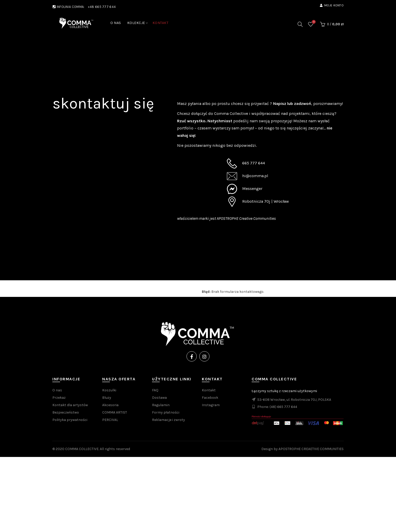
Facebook (210, 398)
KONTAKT (161, 23)
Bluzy (107, 398)
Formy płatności (166, 412)
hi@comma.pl (255, 176)
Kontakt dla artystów (70, 405)
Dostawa (159, 398)
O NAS (116, 23)
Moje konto (332, 5)
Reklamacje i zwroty (168, 420)
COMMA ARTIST (115, 412)
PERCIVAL (110, 420)
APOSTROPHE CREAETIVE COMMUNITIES (311, 449)
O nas (57, 390)
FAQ (155, 390)
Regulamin (161, 405)
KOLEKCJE (136, 23)
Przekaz (59, 398)
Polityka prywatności (70, 420)
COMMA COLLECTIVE (82, 449)
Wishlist (313, 22)
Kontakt (209, 390)
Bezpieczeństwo (66, 412)
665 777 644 (254, 163)
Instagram (211, 405)
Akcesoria (110, 405)
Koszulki (109, 390)
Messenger (252, 189)
